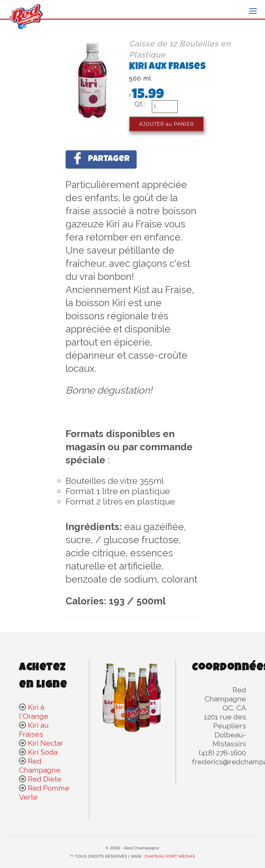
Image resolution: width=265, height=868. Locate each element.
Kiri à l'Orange (34, 712)
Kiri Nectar (46, 743)
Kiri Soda (43, 752)
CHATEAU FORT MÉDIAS (170, 856)
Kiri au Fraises (34, 730)
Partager (101, 158)
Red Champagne (40, 766)
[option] (63, 78)
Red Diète (45, 779)
